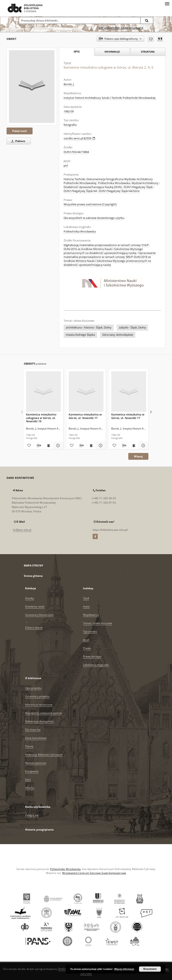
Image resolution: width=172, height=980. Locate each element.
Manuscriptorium (36, 763)
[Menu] (167, 4)
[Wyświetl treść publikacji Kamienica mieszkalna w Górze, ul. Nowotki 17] (91, 446)
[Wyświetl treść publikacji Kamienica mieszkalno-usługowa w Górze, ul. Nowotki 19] (48, 446)
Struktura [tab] (148, 52)
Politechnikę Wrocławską (65, 869)
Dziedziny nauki (35, 606)
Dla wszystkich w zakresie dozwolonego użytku (94, 218)
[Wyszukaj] (147, 20)
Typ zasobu (90, 631)
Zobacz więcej (34, 628)
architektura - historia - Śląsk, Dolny (89, 328)
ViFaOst (30, 788)
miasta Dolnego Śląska (80, 335)
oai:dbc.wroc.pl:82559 (79, 138)
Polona (29, 746)
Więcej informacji (124, 969)
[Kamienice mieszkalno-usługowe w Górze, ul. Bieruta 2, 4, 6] (32, 87)
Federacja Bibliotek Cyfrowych (44, 755)
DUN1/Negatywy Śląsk (138, 187)
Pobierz (17, 141)
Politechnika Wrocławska (80, 232)
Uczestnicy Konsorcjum (40, 615)
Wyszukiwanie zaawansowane (121, 28)
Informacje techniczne (39, 705)
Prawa (87, 648)
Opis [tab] (77, 52)
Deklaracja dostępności (40, 721)
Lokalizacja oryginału (96, 665)
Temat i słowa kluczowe (98, 623)
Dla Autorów (33, 730)
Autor (87, 606)
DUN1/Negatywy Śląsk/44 (80, 191)
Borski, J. (69, 84)
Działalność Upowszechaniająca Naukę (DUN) (93, 187)
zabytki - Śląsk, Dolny (132, 328)
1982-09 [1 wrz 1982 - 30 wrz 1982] (69, 111)
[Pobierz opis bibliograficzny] (38, 446)
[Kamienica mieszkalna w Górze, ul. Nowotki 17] (86, 392)
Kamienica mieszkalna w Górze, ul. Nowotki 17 (85, 416)
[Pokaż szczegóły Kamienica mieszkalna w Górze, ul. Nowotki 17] (100, 446)
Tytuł (86, 598)
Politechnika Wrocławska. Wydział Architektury (128, 183)
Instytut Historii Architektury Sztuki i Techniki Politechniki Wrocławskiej (109, 98)
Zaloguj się (32, 815)
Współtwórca (91, 615)
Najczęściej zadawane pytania (44, 713)
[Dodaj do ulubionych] (151, 39)
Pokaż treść (20, 131)
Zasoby (30, 598)
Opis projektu (33, 688)
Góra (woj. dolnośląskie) (118, 335)
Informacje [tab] (112, 52)
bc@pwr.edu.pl (22, 530)
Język (86, 640)
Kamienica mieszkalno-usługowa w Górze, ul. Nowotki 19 (42, 418)
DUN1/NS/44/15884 (76, 152)
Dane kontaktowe (36, 738)
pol (66, 166)
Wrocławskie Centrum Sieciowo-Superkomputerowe (94, 873)
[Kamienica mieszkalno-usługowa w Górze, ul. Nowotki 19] (43, 392)
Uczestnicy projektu (37, 696)
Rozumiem (150, 969)
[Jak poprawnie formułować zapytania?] (150, 28)
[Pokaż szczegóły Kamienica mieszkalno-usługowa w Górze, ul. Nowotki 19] (57, 446)
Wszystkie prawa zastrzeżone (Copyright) (90, 204)
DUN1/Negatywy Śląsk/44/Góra (119, 191)
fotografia (70, 125)
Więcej (138, 456)
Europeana (32, 771)
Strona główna (33, 576)
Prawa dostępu (92, 656)
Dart (28, 780)
